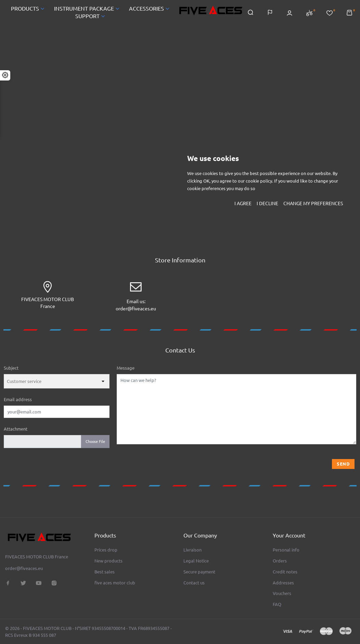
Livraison (192, 550)
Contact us (194, 583)
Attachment (16, 430)
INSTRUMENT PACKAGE (87, 9)
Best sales (105, 572)
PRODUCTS (28, 9)
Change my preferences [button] (313, 203)
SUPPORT (91, 17)
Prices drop (106, 550)
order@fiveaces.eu (136, 310)
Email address (18, 401)
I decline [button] (267, 203)
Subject (11, 369)
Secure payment (199, 572)
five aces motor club (115, 583)
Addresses (283, 583)
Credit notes (285, 572)
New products (108, 561)
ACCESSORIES (150, 9)
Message (126, 369)
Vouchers (282, 593)
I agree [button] (243, 203)
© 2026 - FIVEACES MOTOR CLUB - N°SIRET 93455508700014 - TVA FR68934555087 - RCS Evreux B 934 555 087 (88, 632)
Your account (289, 535)
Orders (280, 561)
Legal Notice (196, 561)
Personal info (286, 550)
